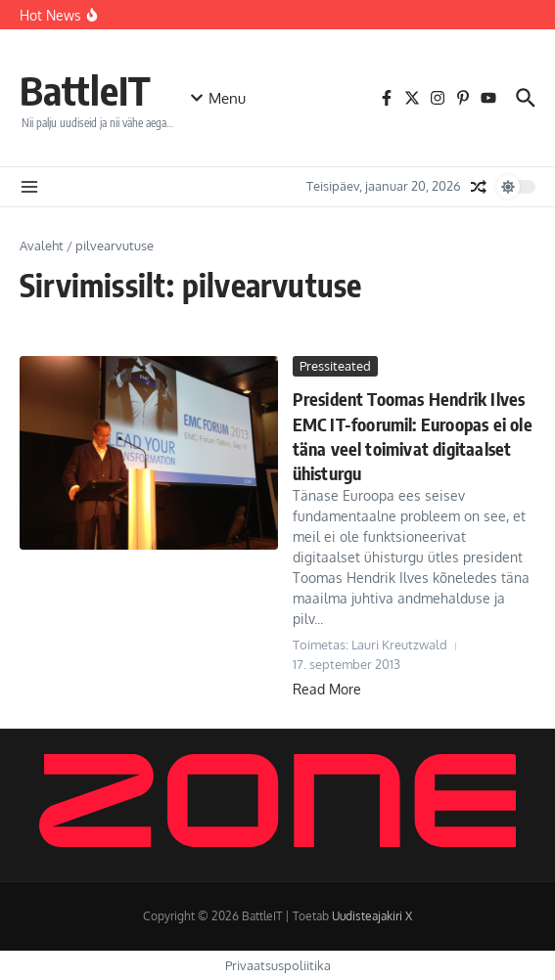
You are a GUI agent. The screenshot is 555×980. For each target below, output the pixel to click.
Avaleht (42, 245)
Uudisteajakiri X (372, 916)
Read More (327, 689)
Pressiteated (335, 366)
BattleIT (85, 90)
